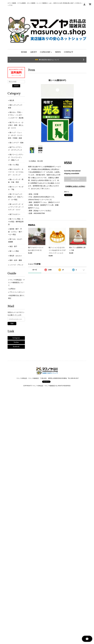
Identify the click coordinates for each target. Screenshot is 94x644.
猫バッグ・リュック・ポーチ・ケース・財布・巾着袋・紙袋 (16, 135)
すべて (35, 270)
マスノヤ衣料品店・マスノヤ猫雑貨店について (16, 283)
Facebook (16, 347)
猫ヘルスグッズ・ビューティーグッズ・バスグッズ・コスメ (16, 207)
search (16, 86)
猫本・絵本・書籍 (16, 260)
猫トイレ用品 (14, 165)
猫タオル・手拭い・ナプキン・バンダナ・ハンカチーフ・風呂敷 (16, 115)
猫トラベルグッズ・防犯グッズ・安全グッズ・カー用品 (16, 197)
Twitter (16, 342)
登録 (12, 323)
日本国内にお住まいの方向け (75, 186)
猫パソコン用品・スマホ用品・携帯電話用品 (16, 222)
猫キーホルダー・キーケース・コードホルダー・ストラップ (16, 172)
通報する (67, 192)
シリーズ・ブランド (16, 265)
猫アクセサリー (15, 214)
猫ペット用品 (14, 251)
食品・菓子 (13, 246)
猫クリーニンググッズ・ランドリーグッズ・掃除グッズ (16, 157)
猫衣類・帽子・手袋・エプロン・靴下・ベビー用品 (16, 232)
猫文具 (12, 100)
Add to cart (75, 179)
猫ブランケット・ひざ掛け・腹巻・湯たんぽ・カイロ (16, 125)
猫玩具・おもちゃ (16, 256)
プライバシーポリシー (17, 292)
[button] (46, 52)
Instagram (16, 338)
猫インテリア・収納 (16, 143)
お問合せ (12, 289)
